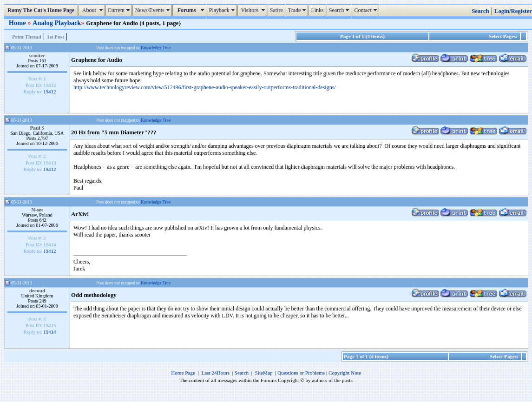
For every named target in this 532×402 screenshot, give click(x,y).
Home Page (183, 373)
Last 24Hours (215, 373)
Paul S (37, 128)
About (93, 10)
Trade (298, 10)
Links (317, 10)
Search (340, 10)
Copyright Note (345, 373)
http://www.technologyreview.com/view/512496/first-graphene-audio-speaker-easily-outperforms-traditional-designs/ (205, 87)
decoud (37, 290)
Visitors (253, 10)
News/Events (153, 10)
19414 (50, 332)
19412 (50, 92)
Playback (223, 10)
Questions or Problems (301, 373)
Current (120, 10)
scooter (37, 55)
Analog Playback (57, 23)
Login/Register (513, 11)
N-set (37, 210)
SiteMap (264, 373)
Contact (366, 10)
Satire (276, 10)
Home (18, 23)
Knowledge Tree (156, 48)
